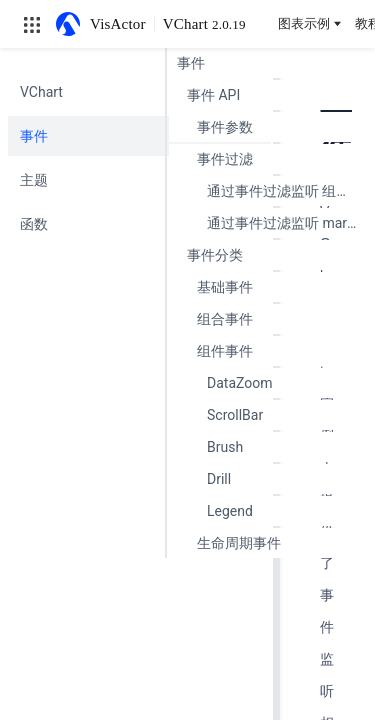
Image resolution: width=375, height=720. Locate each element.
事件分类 (215, 255)
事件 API (213, 95)
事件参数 (225, 127)
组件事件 (225, 351)
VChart (204, 24)
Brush (225, 447)
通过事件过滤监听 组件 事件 (286, 191)
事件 (191, 63)
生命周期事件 (239, 543)
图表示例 (310, 23)
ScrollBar (235, 415)
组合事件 (225, 319)
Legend (230, 511)
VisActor (118, 24)
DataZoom (240, 383)
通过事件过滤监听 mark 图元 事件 (286, 223)
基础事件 (225, 287)
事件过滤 (225, 159)
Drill (219, 479)
